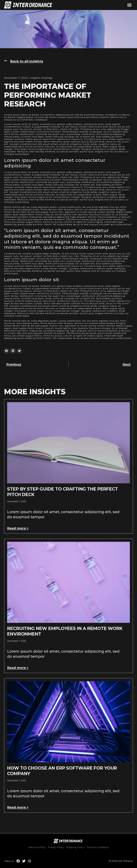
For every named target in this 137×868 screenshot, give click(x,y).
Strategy (47, 78)
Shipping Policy (75, 847)
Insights (35, 78)
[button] (129, 5)
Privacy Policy (56, 847)
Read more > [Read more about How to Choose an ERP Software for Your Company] (18, 807)
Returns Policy (37, 847)
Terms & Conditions (97, 847)
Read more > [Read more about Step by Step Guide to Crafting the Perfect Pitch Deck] (18, 528)
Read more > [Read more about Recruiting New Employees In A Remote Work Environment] (18, 668)
